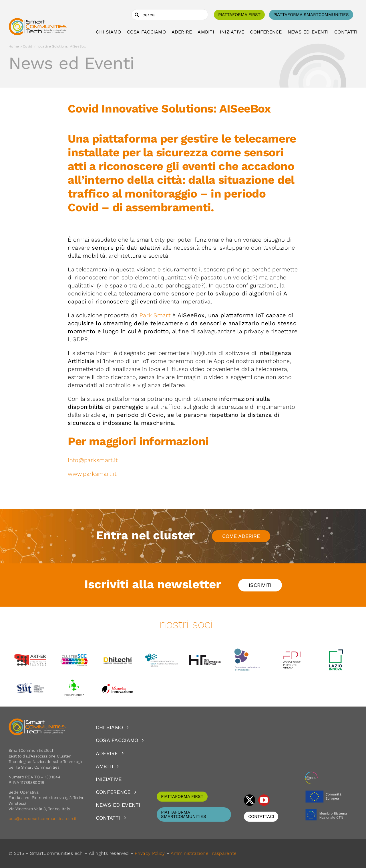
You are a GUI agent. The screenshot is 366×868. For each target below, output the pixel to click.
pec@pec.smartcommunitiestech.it (43, 818)
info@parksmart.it (93, 460)
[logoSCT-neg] (37, 721)
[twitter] (250, 800)
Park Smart (156, 315)
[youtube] (264, 800)
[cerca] (170, 15)
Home (14, 46)
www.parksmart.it (93, 474)
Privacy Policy (150, 853)
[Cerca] (137, 15)
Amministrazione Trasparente (204, 853)
